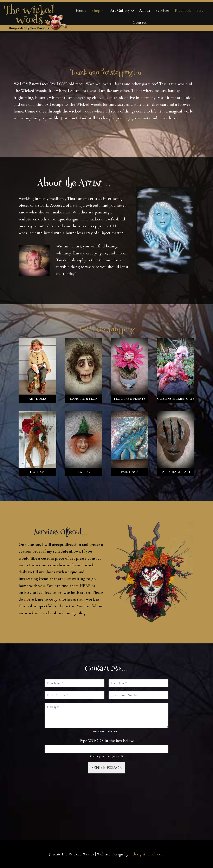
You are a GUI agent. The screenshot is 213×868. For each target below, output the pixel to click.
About (145, 10)
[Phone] (138, 695)
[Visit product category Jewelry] (83, 443)
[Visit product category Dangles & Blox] (83, 371)
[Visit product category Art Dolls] (37, 371)
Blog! (82, 613)
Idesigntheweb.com (148, 854)
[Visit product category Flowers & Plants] (130, 371)
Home (81, 10)
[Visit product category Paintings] (130, 443)
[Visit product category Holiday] (37, 443)
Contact (140, 22)
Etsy (200, 10)
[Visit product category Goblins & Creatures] (176, 371)
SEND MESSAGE (106, 768)
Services (162, 10)
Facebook (183, 10)
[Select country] (113, 695)
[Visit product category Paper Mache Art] (176, 443)
